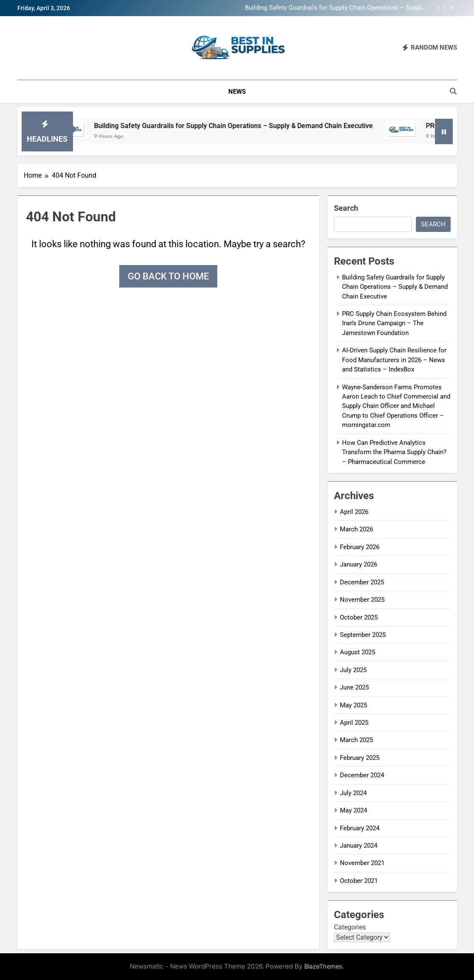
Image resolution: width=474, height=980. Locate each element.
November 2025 (362, 600)
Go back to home (168, 276)
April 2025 (354, 723)
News (237, 92)
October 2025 (359, 617)
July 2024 (353, 793)
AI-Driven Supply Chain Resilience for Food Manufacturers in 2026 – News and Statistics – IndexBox (394, 360)
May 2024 (353, 810)
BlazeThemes (323, 966)
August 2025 (358, 652)
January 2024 (359, 846)
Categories (350, 927)
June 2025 (354, 687)
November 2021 (362, 863)
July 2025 (353, 670)
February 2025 (360, 758)
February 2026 (360, 547)
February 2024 (360, 828)
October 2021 (359, 881)
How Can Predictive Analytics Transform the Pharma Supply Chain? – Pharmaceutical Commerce (394, 452)
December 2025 (362, 582)
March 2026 (356, 529)
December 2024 (362, 775)
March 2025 (356, 740)
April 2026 (354, 512)
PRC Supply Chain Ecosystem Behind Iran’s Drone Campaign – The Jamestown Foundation (394, 323)
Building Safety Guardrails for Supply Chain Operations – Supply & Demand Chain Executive (335, 8)
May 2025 (353, 705)
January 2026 (359, 564)
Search (346, 208)
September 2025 (363, 635)
